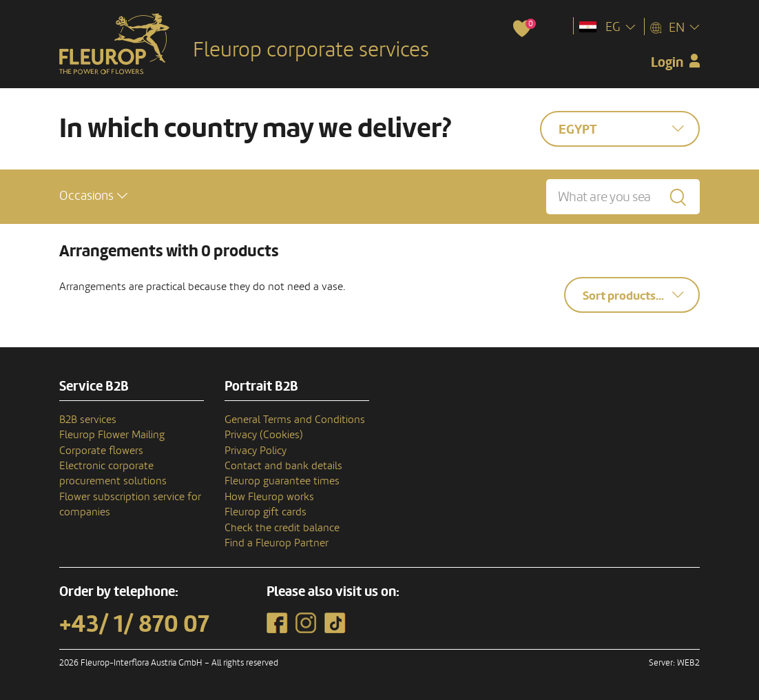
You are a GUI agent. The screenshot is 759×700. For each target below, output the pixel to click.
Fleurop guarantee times (282, 481)
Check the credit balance (282, 528)
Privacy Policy (256, 451)
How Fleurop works (269, 497)
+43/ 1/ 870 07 (134, 624)
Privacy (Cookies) (264, 435)
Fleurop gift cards (266, 512)
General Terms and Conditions (295, 420)
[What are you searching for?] (623, 197)
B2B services (88, 420)
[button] (93, 196)
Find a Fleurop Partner (277, 543)
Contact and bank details (283, 466)
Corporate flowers (101, 451)
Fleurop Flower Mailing (112, 435)
